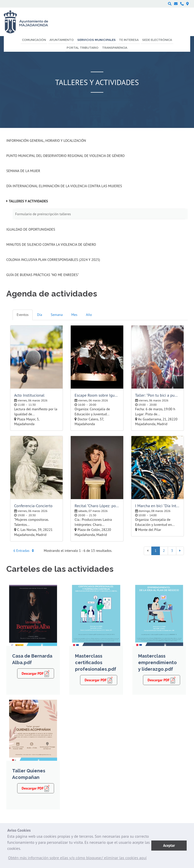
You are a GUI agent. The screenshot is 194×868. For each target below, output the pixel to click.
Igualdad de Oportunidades (31, 229)
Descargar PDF (36, 673)
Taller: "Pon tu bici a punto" (157, 395)
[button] (77, 859)
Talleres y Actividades (28, 201)
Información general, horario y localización (46, 141)
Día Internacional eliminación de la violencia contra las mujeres (64, 186)
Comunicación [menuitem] (34, 40)
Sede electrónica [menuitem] (157, 40)
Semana (57, 315)
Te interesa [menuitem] (129, 40)
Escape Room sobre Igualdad (97, 395)
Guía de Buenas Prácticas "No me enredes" (43, 275)
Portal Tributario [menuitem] (83, 48)
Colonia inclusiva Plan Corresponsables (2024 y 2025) (53, 260)
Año (89, 315)
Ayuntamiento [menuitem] (62, 40)
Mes (74, 315)
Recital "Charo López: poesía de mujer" (97, 506)
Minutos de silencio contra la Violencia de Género (51, 245)
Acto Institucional (29, 395)
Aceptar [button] (169, 845)
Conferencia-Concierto (33, 506)
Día (40, 315)
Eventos (23, 315)
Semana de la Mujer (23, 171)
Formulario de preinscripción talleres (43, 214)
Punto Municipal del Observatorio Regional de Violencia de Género (65, 156)
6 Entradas (24, 551)
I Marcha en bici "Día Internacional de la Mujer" (157, 506)
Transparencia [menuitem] (115, 48)
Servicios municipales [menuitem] (96, 40)
